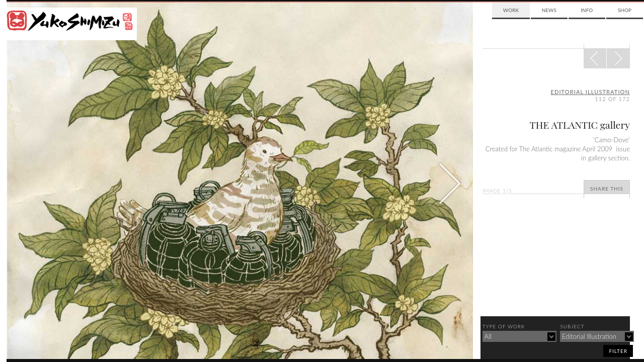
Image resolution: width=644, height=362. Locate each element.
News (549, 10)
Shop (625, 10)
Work (511, 10)
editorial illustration (591, 92)
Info (587, 10)
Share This (607, 189)
